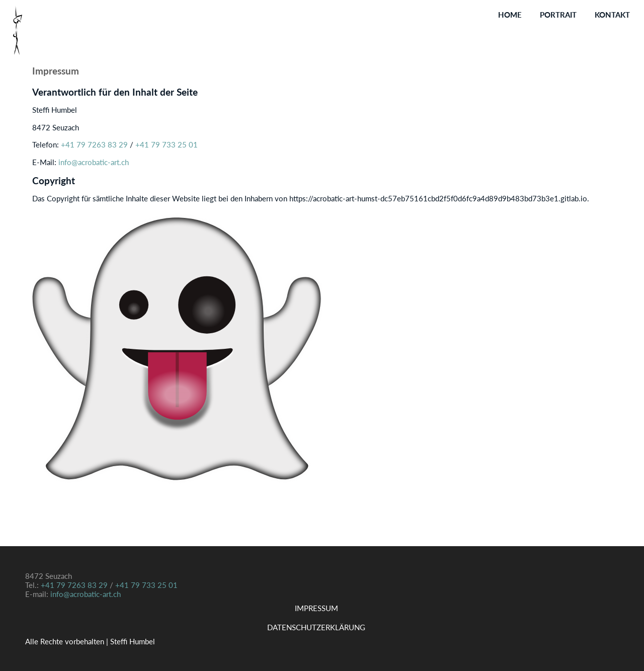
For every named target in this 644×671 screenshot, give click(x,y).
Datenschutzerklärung (316, 627)
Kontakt (612, 15)
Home (510, 15)
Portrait (558, 15)
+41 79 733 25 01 (166, 144)
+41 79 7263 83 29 (95, 144)
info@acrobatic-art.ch (94, 162)
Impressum (316, 608)
